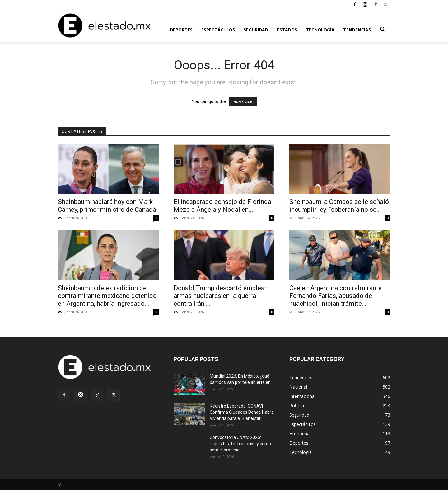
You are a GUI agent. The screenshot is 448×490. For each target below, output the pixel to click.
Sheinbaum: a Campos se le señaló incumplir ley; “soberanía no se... (339, 206)
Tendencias (357, 30)
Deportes (181, 30)
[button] (383, 30)
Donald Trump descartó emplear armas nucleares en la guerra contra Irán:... (220, 296)
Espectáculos (218, 30)
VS (60, 218)
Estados (287, 30)
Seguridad (256, 30)
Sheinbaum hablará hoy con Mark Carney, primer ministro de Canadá (107, 206)
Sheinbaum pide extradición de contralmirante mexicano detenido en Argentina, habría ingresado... (107, 296)
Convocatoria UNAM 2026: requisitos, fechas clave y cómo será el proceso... (240, 444)
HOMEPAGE (243, 102)
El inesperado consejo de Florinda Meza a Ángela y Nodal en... (222, 206)
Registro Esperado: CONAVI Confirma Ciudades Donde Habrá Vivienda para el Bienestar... (242, 412)
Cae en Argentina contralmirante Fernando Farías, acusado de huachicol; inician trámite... (336, 296)
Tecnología (320, 30)
